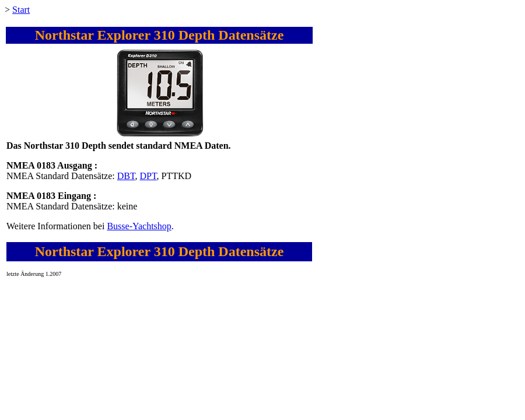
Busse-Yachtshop (139, 226)
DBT (126, 176)
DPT (148, 176)
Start (21, 10)
